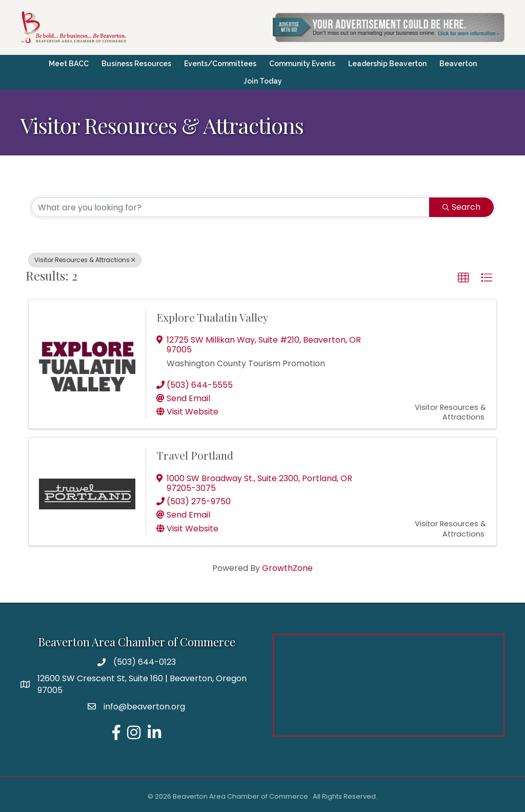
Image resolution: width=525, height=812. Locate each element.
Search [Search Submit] (461, 207)
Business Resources (136, 64)
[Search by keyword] (230, 207)
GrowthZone (287, 568)
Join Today (263, 81)
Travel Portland (195, 455)
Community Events (302, 64)
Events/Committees (220, 64)
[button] (463, 278)
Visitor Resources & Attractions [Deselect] (85, 260)
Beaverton (458, 64)
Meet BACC (69, 64)
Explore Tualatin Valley (213, 317)
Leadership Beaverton (387, 64)
